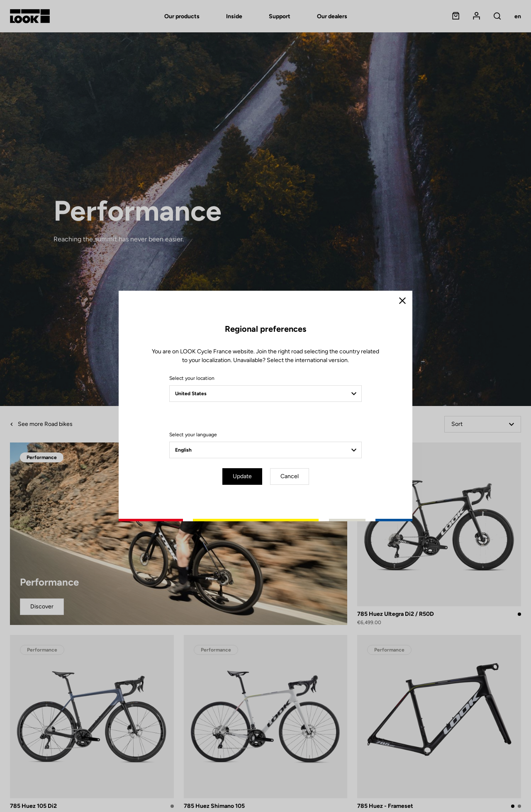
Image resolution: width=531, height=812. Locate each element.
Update (242, 476)
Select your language (193, 435)
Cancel (290, 476)
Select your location (192, 378)
